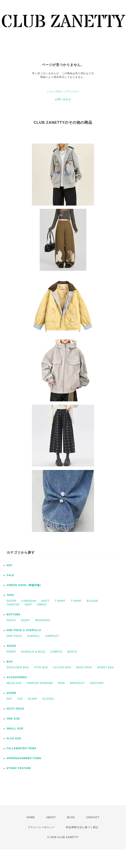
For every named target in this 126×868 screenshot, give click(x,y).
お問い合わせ (63, 99)
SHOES (12, 646)
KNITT (45, 601)
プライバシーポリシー (41, 827)
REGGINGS (43, 620)
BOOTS (72, 652)
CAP (20, 699)
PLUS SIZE (14, 738)
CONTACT (93, 817)
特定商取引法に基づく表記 (82, 827)
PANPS (11, 652)
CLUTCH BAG (62, 667)
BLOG (71, 817)
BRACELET (77, 683)
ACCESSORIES (17, 677)
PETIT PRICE (15, 709)
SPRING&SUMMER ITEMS (24, 758)
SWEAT (42, 605)
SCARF (33, 699)
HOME (31, 817)
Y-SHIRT (76, 601)
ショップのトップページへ (63, 92)
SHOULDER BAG (18, 667)
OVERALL (34, 636)
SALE (10, 575)
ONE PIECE (14, 636)
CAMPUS (56, 652)
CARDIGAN (29, 601)
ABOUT (51, 817)
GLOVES (48, 699)
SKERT (25, 620)
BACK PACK (84, 667)
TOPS (10, 595)
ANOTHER (97, 683)
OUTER (12, 601)
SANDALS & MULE (33, 652)
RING (62, 683)
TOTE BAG (41, 667)
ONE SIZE (13, 719)
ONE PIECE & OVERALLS (24, 630)
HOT (10, 565)
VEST (28, 605)
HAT (9, 699)
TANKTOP (13, 605)
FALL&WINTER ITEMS (21, 748)
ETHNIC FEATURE (19, 768)
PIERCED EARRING (40, 683)
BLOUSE (93, 601)
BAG (10, 662)
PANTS (11, 620)
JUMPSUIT (52, 636)
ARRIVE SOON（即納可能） (25, 585)
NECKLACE (14, 683)
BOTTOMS (14, 615)
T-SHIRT (60, 601)
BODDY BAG (105, 667)
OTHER (12, 693)
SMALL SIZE (15, 729)
